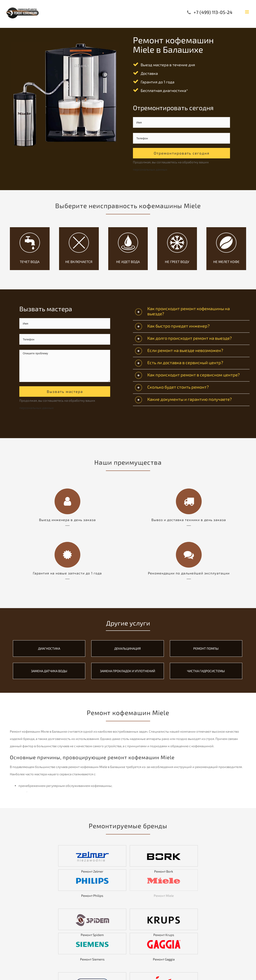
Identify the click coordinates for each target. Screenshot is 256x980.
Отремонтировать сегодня (181, 153)
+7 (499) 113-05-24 (213, 12)
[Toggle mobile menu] (247, 12)
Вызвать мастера (65, 391)
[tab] (191, 312)
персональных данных (150, 169)
